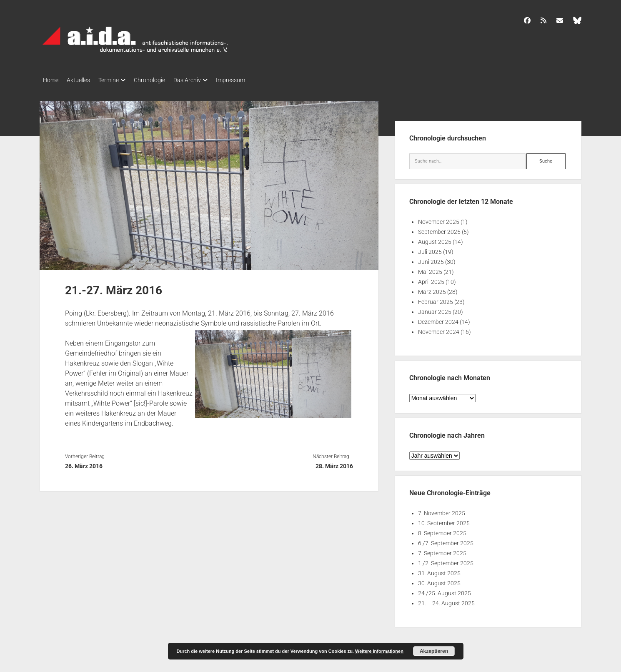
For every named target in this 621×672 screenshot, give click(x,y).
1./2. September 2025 (446, 561)
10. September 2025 (444, 521)
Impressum (251, 80)
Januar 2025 (435, 309)
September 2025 (439, 229)
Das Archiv (204, 80)
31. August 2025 (439, 571)
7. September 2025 (442, 551)
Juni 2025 (431, 259)
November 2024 (439, 329)
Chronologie (162, 80)
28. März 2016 (334, 464)
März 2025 (432, 289)
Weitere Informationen (379, 651)
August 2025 (435, 239)
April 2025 (431, 279)
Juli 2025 (430, 249)
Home (51, 80)
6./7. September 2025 (446, 541)
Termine (117, 80)
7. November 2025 (442, 511)
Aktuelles (83, 80)
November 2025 (439, 219)
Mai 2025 (430, 269)
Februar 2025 (436, 299)
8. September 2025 (442, 531)
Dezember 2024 (438, 319)
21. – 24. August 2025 (446, 601)
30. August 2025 (439, 581)
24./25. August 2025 (444, 591)
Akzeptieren (434, 651)
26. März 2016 (84, 464)
